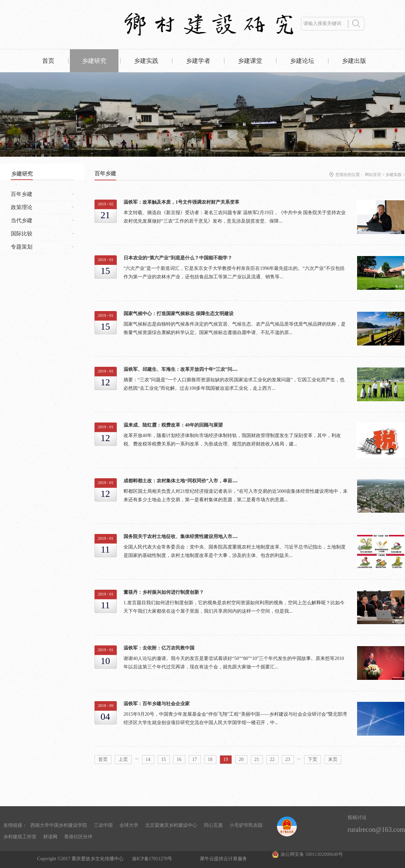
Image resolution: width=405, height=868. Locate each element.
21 (257, 759)
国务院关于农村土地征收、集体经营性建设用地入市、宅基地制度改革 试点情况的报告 (214, 537)
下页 (313, 759)
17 (195, 759)
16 (179, 759)
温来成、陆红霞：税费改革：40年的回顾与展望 (173, 425)
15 (164, 759)
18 (210, 759)
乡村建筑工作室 (20, 837)
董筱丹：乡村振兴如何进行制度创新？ (164, 592)
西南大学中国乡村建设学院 (59, 825)
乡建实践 (394, 175)
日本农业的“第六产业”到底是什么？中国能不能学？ (178, 258)
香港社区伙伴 (78, 837)
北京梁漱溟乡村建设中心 (171, 825)
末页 (333, 759)
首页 (48, 61)
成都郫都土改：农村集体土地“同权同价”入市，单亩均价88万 (187, 481)
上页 (123, 759)
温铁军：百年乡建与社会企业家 (157, 704)
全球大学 (129, 825)
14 (148, 759)
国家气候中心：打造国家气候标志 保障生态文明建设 (179, 314)
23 (288, 759)
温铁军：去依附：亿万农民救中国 (159, 648)
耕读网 (50, 837)
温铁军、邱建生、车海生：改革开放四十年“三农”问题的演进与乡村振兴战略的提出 (211, 369)
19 (226, 759)
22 (272, 759)
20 (241, 759)
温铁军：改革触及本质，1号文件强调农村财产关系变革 (181, 202)
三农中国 (103, 825)
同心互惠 (213, 825)
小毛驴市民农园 (246, 825)
